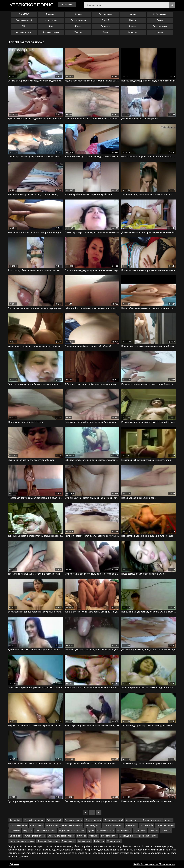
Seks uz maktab (54, 820)
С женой (105, 20)
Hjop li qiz (28, 831)
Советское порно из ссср (22, 841)
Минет (78, 26)
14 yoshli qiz (15, 820)
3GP (24, 26)
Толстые (78, 32)
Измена (133, 26)
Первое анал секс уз (147, 836)
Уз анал (168, 820)
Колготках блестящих (48, 841)
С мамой (93, 836)
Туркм (91, 831)
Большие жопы (160, 26)
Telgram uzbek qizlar (152, 820)
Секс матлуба (146, 825)
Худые (105, 32)
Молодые (133, 32)
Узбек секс (14, 864)
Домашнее (51, 14)
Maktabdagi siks (92, 825)
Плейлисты (67, 5)
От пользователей (24, 20)
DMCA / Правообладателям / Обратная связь (154, 864)
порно (32, 5)
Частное (133, 14)
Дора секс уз (68, 841)
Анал (51, 26)
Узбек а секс (84, 841)
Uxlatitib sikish (37, 825)
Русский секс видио (34, 820)
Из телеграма (51, 20)
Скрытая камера (78, 20)
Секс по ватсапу (93, 820)
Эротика (78, 14)
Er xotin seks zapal (18, 825)
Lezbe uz (154, 831)
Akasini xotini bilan (105, 831)
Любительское (160, 14)
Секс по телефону (74, 820)
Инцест (133, 20)
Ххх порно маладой (114, 820)
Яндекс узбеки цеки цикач (72, 831)
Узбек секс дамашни (72, 825)
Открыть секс (114, 841)
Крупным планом (51, 32)
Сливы (160, 20)
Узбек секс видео (165, 825)
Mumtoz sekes (124, 831)
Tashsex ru (99, 841)
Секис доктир (127, 836)
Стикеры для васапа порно (61, 836)
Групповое (105, 26)
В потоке (82, 836)
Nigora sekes (140, 831)
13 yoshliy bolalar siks (113, 825)
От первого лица (24, 32)
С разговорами (105, 14)
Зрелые (160, 32)
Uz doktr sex (15, 836)
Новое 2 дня (52, 825)
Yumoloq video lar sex (35, 836)
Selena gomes (133, 820)
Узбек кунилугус (109, 836)
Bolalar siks (131, 825)
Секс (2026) (24, 14)
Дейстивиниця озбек (46, 831)
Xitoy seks (166, 831)
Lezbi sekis (15, 831)
